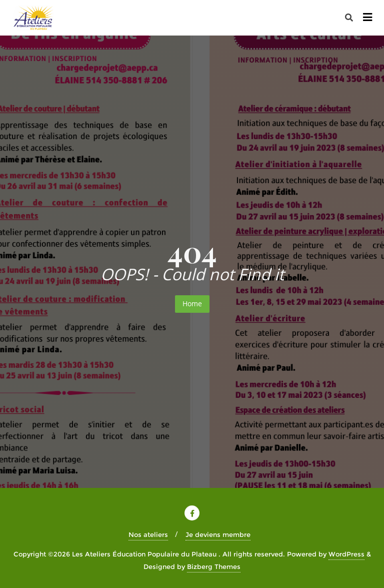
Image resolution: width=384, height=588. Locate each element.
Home (192, 304)
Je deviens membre (218, 534)
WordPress (346, 554)
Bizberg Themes (214, 566)
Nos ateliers (148, 534)
